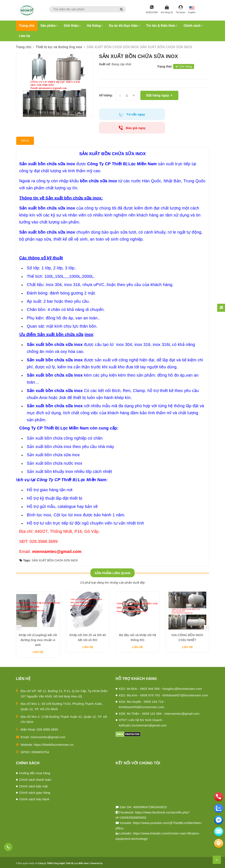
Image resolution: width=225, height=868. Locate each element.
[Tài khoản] (181, 10)
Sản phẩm (49, 26)
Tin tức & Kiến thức (162, 26)
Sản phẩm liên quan (112, 559)
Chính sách (193, 26)
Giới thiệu (72, 26)
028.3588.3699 (47, 719)
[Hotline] (152, 10)
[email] (219, 820)
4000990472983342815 (150, 797)
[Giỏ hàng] (167, 10)
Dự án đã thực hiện (125, 26)
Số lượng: (106, 95)
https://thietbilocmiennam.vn (54, 734)
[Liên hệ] (219, 843)
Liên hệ (25, 36)
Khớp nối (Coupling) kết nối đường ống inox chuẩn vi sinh (38, 630)
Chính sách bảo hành (34, 789)
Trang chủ (27, 26)
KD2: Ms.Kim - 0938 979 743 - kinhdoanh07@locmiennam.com (164, 685)
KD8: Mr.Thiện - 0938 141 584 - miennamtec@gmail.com (159, 703)
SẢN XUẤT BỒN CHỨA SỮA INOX (55, 547)
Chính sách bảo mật (33, 776)
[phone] (219, 797)
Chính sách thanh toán (35, 769)
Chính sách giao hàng (35, 782)
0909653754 (40, 742)
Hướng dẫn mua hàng (35, 763)
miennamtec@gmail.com (48, 727)
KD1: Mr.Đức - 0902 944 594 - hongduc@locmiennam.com (160, 678)
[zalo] (219, 808)
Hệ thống (95, 26)
